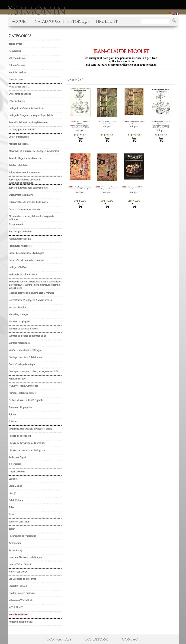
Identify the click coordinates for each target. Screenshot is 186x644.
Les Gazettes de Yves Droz (22, 579)
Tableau (13, 422)
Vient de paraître (17, 72)
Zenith (12, 529)
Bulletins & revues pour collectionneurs (28, 188)
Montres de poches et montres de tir (27, 336)
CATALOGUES (47, 22)
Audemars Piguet (17, 457)
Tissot (12, 515)
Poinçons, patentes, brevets (22, 393)
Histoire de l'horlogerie (20, 436)
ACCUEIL (20, 22)
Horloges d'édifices (18, 267)
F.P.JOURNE (15, 464)
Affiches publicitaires (19, 144)
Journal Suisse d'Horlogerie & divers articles (30, 300)
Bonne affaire (15, 44)
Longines (13, 479)
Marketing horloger (18, 314)
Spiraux (12, 414)
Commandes (59, 639)
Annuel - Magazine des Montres (25, 158)
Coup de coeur (16, 80)
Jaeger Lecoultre (17, 472)
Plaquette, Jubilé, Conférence (23, 386)
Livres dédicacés (17, 101)
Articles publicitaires (19, 165)
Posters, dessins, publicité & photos (26, 400)
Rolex (11, 507)
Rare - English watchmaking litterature (28, 122)
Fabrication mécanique (20, 239)
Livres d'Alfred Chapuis (20, 565)
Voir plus (80, 130)
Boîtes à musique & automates (24, 173)
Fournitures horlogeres (20, 246)
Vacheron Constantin (19, 522)
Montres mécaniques (19, 343)
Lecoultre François (18, 586)
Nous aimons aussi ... (19, 87)
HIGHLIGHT (107, 22)
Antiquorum (15, 543)
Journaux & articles (18, 307)
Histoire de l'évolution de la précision (27, 443)
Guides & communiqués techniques (26, 253)
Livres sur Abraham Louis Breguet (26, 557)
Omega (12, 493)
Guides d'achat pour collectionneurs (26, 260)
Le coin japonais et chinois (22, 130)
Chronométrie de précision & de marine (29, 202)
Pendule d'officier (17, 379)
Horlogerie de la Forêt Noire (23, 275)
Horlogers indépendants (21, 622)
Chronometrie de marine (21, 195)
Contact (131, 639)
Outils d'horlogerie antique (22, 364)
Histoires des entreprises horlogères (27, 450)
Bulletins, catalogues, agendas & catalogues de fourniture (25, 181)
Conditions (97, 639)
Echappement (16, 224)
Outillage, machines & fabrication (25, 357)
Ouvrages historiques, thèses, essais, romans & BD (34, 372)
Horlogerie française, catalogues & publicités (31, 115)
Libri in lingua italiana (19, 137)
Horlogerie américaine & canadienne (27, 108)
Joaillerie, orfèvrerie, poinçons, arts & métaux (31, 293)
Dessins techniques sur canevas (24, 209)
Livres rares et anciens (20, 94)
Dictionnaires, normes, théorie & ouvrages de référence (31, 218)
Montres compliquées (19, 322)
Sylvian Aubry (15, 550)
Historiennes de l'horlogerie (22, 536)
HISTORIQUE (78, 22)
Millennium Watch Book (21, 600)
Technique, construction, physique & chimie (30, 429)
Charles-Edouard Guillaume (22, 593)
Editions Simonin (17, 65)
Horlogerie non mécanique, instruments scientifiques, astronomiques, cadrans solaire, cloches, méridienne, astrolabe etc (35, 285)
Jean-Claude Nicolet (18, 615)
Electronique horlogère (20, 232)
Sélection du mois (17, 58)
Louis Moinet (15, 486)
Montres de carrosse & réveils (23, 329)
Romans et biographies (20, 407)
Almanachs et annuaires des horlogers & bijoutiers (34, 151)
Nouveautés (15, 51)
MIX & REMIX (16, 607)
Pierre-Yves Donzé (18, 572)
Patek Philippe (16, 500)
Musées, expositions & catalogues (26, 350)
